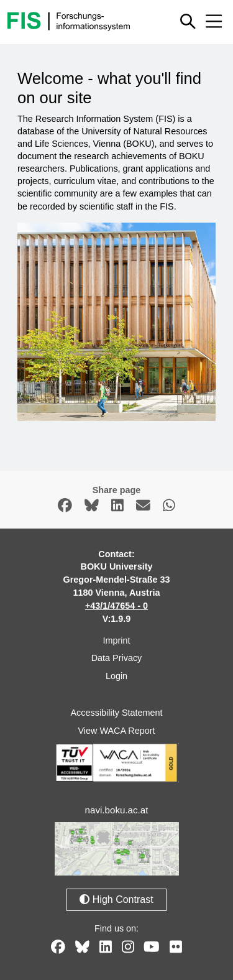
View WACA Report (117, 731)
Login (116, 676)
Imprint (117, 640)
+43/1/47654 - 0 (116, 606)
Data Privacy (117, 658)
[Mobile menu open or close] (214, 21)
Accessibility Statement (117, 713)
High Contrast (116, 899)
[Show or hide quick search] (188, 21)
